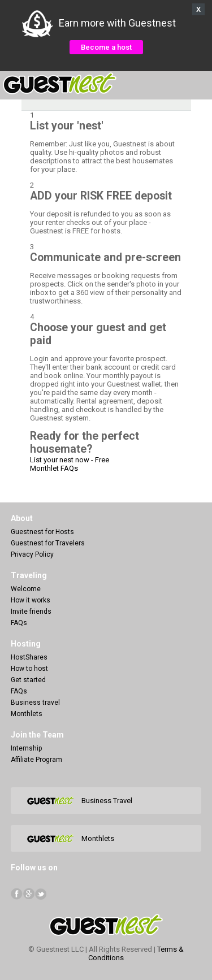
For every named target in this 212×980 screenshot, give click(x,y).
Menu (197, 84)
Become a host (106, 47)
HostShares (29, 657)
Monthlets (27, 714)
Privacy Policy (32, 554)
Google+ (29, 894)
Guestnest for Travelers (48, 543)
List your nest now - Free (70, 460)
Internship (26, 748)
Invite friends (31, 612)
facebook (17, 894)
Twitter (40, 894)
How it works (31, 600)
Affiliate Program (36, 760)
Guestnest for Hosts (42, 532)
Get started (28, 680)
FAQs (19, 623)
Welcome (26, 589)
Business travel (35, 703)
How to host (29, 669)
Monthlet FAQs (54, 468)
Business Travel (107, 801)
